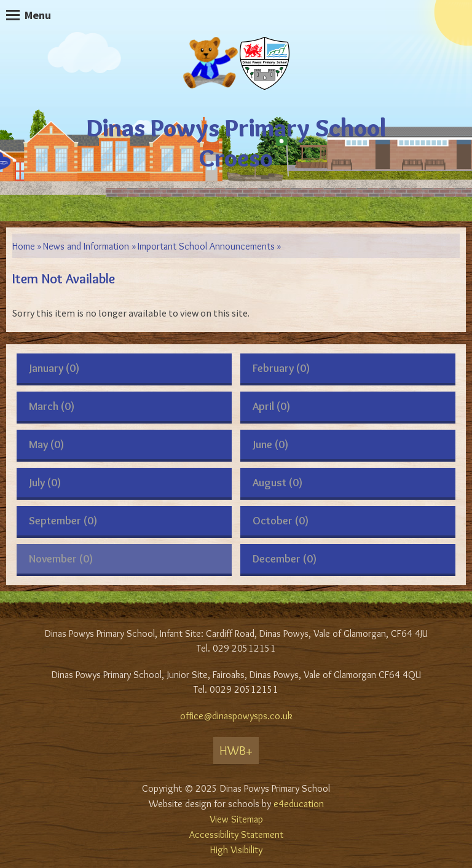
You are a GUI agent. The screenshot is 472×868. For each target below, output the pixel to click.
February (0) (281, 368)
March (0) (52, 406)
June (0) (270, 444)
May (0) (46, 444)
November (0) (61, 559)
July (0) (45, 483)
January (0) (54, 368)
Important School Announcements (206, 246)
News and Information (86, 246)
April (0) (271, 406)
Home (24, 246)
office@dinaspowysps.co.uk (236, 716)
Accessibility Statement (236, 834)
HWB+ (236, 751)
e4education (299, 804)
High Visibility (236, 850)
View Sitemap (236, 819)
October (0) (281, 521)
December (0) (285, 559)
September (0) (63, 521)
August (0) (277, 483)
